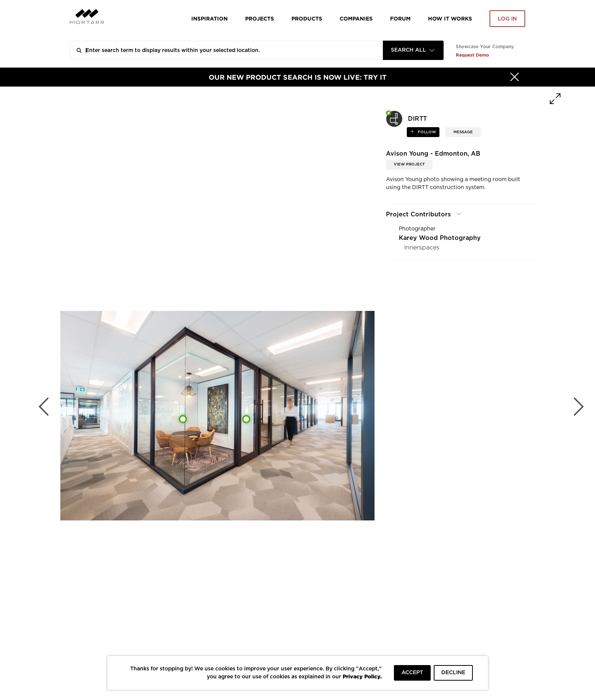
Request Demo (472, 55)
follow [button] (426, 132)
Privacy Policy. (362, 676)
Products (307, 18)
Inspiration (209, 18)
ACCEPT (412, 673)
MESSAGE (463, 132)
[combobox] (413, 50)
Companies (356, 18)
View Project (409, 164)
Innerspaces (422, 247)
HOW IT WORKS (450, 18)
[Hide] (515, 77)
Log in (507, 19)
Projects (260, 18)
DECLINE (453, 673)
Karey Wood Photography (440, 238)
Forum (400, 18)
